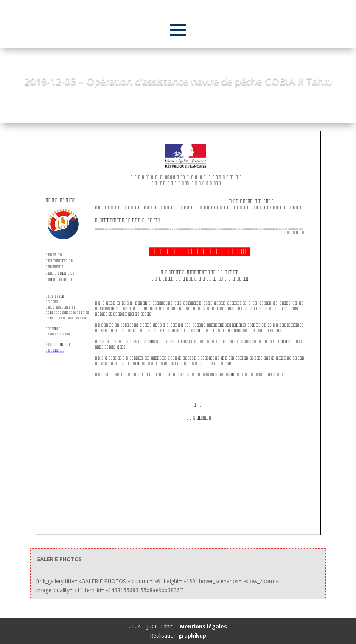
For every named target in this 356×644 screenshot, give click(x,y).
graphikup (192, 635)
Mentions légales (203, 626)
